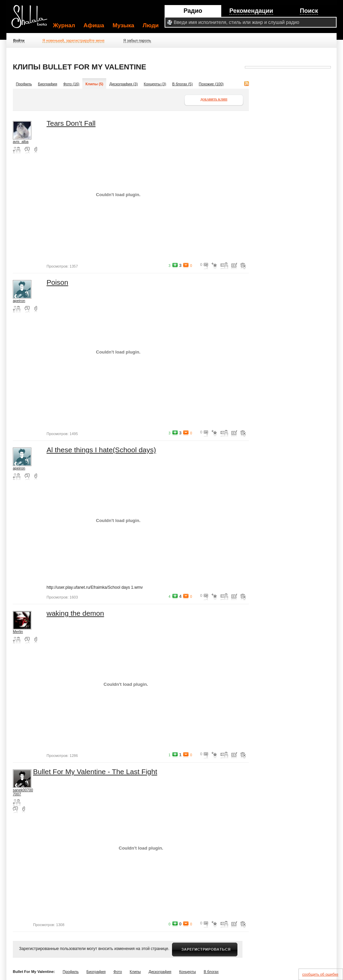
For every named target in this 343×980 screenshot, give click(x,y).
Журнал (64, 25)
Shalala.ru (32, 19)
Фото (118, 972)
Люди (151, 25)
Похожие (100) (211, 84)
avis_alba (21, 142)
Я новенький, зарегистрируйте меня (74, 40)
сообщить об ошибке (320, 974)
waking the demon (75, 613)
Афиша (94, 25)
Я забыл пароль (137, 40)
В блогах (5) (183, 84)
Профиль (24, 84)
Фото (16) (71, 84)
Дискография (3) (123, 84)
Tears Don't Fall (71, 123)
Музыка (123, 25)
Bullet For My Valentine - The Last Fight (95, 772)
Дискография (160, 972)
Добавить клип (214, 99)
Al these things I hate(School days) (101, 450)
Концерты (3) (155, 84)
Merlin (18, 632)
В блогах (211, 972)
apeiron (19, 301)
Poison (57, 282)
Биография (48, 84)
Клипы (135, 972)
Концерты (188, 972)
